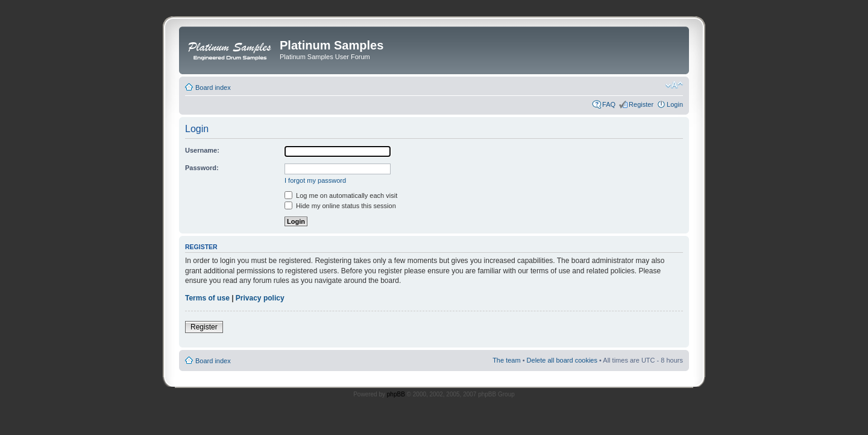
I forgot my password (315, 180)
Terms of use (207, 298)
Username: (202, 150)
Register (641, 104)
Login (675, 104)
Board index (213, 87)
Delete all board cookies (562, 360)
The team (506, 360)
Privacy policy (260, 298)
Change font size (674, 85)
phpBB (396, 394)
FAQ (609, 104)
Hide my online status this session (340, 206)
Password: (202, 168)
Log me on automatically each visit (341, 195)
